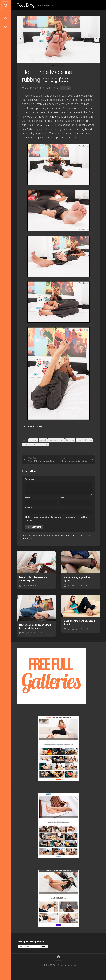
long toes (70, 441)
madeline (66, 89)
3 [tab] (57, 66)
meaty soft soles (84, 441)
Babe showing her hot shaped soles (79, 623)
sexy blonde (42, 445)
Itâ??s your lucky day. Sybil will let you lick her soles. (35, 628)
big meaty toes (48, 126)
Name (28, 499)
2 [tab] (55, 66)
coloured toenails (56, 441)
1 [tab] (53, 66)
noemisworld (29, 445)
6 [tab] (64, 66)
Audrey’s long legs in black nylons (78, 580)
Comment (30, 480)
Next (97, 40)
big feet (43, 441)
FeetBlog (54, 89)
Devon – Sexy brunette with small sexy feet (34, 580)
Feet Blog (27, 6)
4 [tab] (60, 66)
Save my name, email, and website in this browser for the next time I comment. (57, 520)
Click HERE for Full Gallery (37, 427)
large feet (55, 118)
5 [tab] (62, 66)
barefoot (33, 441)
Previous (20, 40)
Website (29, 508)
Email (63, 499)
